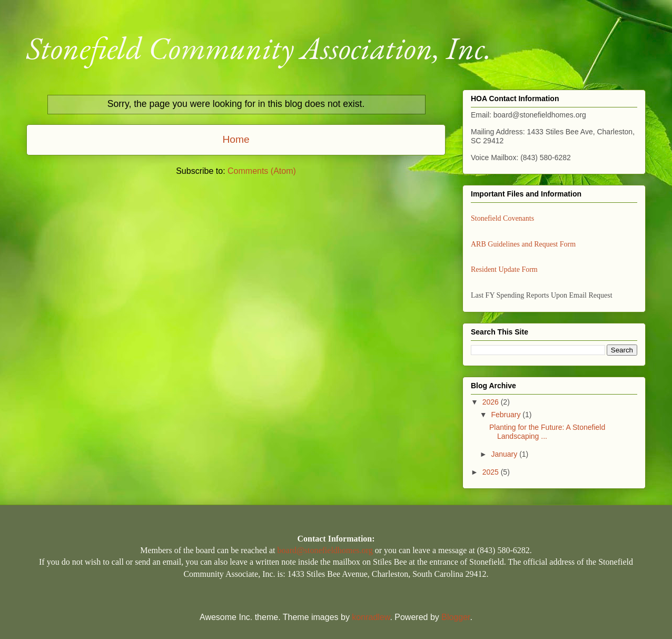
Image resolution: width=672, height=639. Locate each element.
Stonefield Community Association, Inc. (259, 48)
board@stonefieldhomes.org (325, 550)
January (505, 454)
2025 (492, 472)
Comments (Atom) (262, 171)
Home (236, 139)
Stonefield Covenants (502, 218)
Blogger (456, 617)
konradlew (371, 617)
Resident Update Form (504, 269)
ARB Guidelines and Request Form (523, 244)
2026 (492, 402)
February (507, 415)
